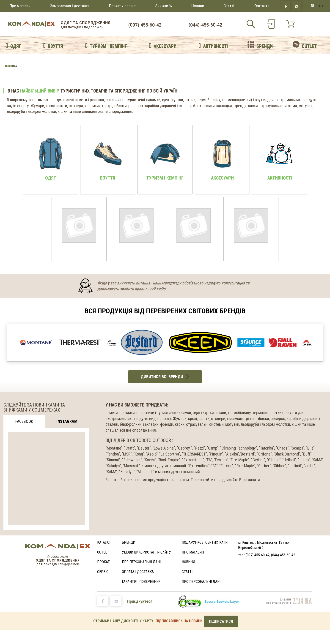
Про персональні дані (141, 562)
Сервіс (103, 572)
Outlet (103, 552)
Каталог (104, 542)
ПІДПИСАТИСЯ (221, 621)
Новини (198, 6)
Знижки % (164, 6)
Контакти (262, 6)
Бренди (129, 542)
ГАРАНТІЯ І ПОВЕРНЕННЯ (141, 582)
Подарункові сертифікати (205, 542)
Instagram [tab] (67, 421)
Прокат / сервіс (122, 6)
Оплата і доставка (138, 572)
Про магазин (20, 6)
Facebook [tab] (24, 421)
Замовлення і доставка (70, 6)
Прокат (103, 562)
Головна (10, 66)
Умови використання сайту (146, 552)
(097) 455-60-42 (145, 25)
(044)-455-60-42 (205, 25)
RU (313, 6)
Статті (229, 6)
